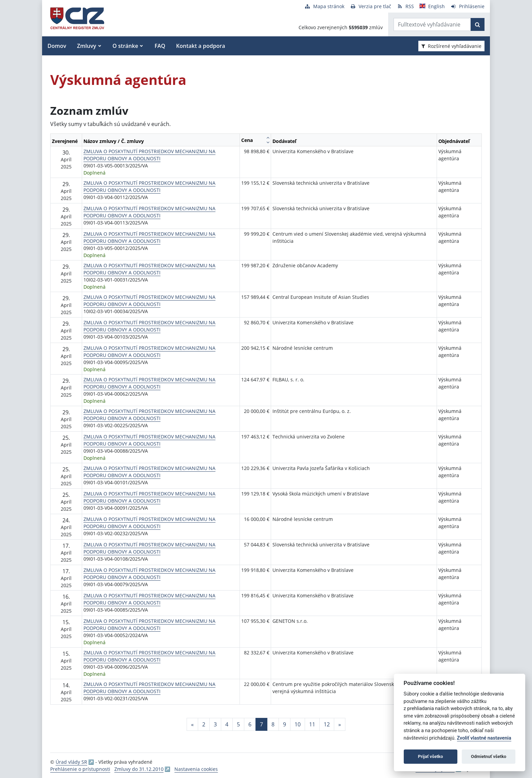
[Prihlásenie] (467, 6)
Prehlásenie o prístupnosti (80, 769)
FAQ (160, 46)
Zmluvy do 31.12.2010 (139, 769)
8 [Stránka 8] (273, 724)
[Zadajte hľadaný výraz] (432, 24)
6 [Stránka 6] (250, 724)
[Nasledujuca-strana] (340, 724)
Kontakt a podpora (201, 46)
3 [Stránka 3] (215, 724)
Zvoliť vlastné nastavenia (484, 738)
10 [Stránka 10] (298, 724)
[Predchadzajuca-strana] (192, 724)
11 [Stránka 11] (312, 724)
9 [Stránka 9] (284, 724)
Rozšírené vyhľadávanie (451, 46)
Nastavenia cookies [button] (196, 769)
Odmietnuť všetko (489, 756)
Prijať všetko (431, 756)
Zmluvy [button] (87, 46)
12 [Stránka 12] (327, 724)
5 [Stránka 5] (238, 724)
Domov (57, 46)
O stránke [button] (126, 46)
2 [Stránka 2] (204, 724)
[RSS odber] (405, 6)
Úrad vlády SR (71, 762)
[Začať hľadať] (478, 24)
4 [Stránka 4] (227, 724)
